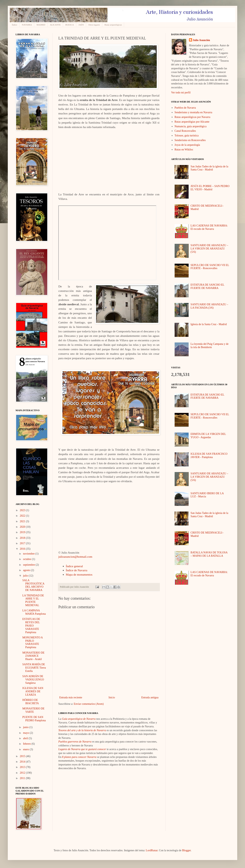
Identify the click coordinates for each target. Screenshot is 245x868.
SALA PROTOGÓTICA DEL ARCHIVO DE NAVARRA (33, 585)
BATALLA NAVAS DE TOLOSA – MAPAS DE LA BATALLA (209, 554)
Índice (14, 25)
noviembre (29, 554)
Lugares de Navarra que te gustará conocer (82, 749)
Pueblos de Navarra (185, 108)
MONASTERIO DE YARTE (33, 710)
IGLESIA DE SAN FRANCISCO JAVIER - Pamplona (209, 456)
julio (26, 576)
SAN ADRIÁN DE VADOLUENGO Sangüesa (33, 680)
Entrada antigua (150, 697)
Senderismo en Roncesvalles (190, 140)
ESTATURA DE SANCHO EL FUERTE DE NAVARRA (207, 286)
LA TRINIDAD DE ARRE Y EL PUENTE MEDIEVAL (33, 600)
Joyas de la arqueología (187, 145)
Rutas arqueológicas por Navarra (192, 117)
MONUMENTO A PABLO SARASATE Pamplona (32, 642)
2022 (23, 516)
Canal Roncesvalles (185, 131)
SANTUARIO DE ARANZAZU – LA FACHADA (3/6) (209, 306)
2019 (23, 532)
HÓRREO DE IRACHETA (31, 702)
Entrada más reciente (71, 697)
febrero (27, 744)
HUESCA (70, 25)
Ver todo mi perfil (181, 93)
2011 (23, 778)
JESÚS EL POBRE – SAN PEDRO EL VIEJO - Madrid (210, 188)
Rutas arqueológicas (113, 25)
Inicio (112, 697)
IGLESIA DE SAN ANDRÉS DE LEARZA (33, 691)
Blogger (186, 850)
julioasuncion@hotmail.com (75, 557)
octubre (27, 559)
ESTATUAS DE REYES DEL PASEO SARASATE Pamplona (31, 626)
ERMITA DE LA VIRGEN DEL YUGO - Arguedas (208, 436)
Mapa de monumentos (79, 574)
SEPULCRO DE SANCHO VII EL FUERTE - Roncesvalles (210, 267)
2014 (23, 762)
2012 (23, 773)
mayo (26, 733)
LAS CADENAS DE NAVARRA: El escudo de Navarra (209, 227)
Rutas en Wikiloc (184, 150)
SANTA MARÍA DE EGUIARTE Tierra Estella (34, 668)
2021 (23, 521)
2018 (23, 538)
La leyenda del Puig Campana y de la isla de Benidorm (210, 346)
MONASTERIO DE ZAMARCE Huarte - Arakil (33, 656)
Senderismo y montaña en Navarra (193, 112)
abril (26, 738)
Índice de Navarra (77, 570)
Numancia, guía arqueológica (191, 126)
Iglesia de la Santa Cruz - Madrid (209, 324)
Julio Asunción (201, 40)
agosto (27, 570)
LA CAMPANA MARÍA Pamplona (34, 612)
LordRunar (152, 850)
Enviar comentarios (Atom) (89, 704)
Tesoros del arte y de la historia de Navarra (82, 730)
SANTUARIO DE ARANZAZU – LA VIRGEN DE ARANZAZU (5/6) (209, 249)
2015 (23, 756)
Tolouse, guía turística (187, 136)
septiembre (29, 565)
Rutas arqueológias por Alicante (192, 122)
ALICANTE (55, 25)
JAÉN (81, 25)
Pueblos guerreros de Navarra (75, 742)
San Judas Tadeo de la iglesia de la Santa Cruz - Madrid (209, 168)
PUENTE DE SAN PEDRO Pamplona (34, 719)
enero (26, 749)
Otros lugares (94, 25)
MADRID (41, 25)
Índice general (74, 566)
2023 (23, 510)
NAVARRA (27, 25)
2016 (23, 549)
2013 (23, 767)
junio (26, 727)
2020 (23, 527)
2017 (23, 543)
